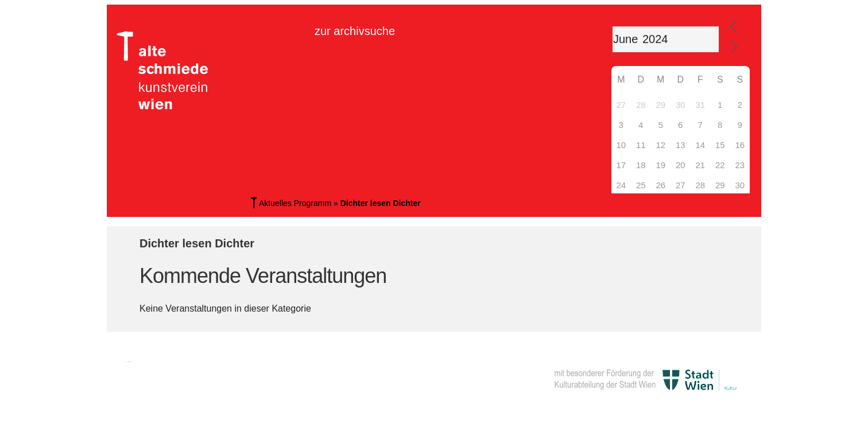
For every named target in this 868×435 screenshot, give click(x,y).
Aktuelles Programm (295, 203)
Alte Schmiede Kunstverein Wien (167, 71)
